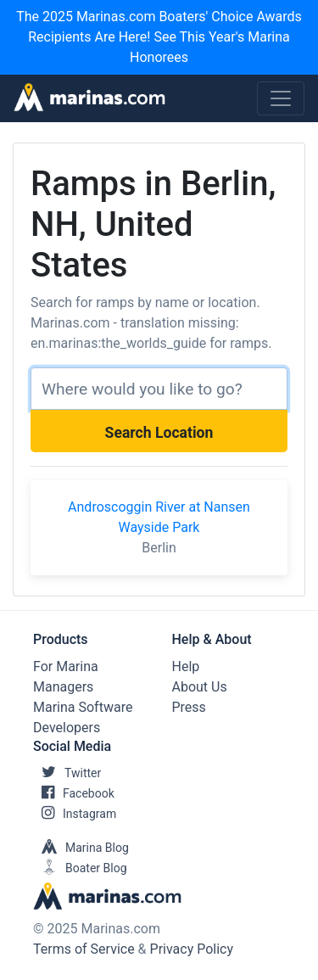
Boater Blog (80, 868)
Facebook (74, 793)
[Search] (159, 389)
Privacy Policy (192, 949)
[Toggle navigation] (281, 98)
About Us (200, 687)
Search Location (159, 433)
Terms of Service (84, 949)
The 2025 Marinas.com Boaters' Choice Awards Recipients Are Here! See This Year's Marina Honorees (159, 37)
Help (186, 666)
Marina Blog (81, 848)
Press (189, 707)
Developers (67, 728)
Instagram (75, 814)
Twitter (67, 773)
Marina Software (83, 707)
